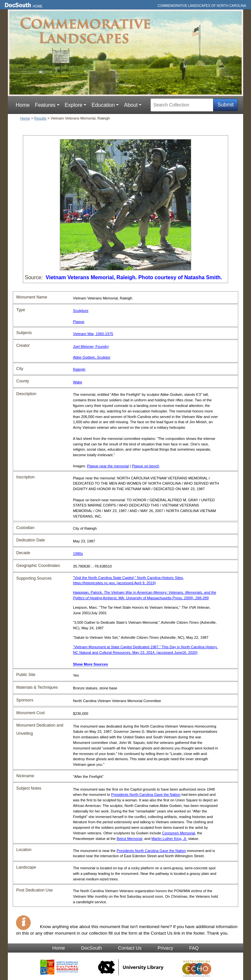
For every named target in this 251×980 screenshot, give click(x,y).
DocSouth (92, 948)
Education (103, 105)
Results (40, 118)
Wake (77, 382)
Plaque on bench (145, 466)
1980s (78, 554)
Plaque (79, 322)
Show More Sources (90, 664)
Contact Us (130, 948)
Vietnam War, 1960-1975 (93, 334)
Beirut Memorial (129, 839)
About (131, 105)
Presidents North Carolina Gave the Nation (146, 795)
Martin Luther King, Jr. (169, 839)
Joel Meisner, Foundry (91, 346)
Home (38, 6)
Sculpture (81, 311)
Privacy (165, 948)
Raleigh (79, 369)
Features (45, 105)
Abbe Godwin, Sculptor (92, 357)
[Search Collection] (182, 105)
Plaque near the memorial (108, 466)
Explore (74, 105)
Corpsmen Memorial (179, 833)
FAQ (194, 948)
